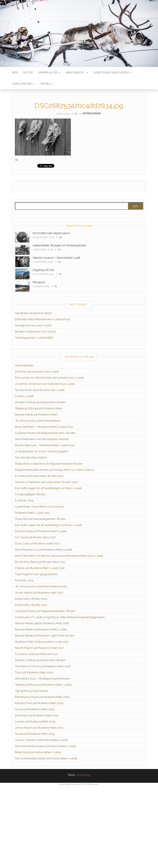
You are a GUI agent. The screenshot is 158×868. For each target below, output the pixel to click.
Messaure (39, 282)
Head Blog (83, 775)
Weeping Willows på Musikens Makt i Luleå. (43, 685)
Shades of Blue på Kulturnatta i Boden (40, 402)
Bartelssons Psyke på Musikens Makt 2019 (42, 697)
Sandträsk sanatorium (112, 73)
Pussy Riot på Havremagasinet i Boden (40, 519)
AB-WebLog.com (91, 784)
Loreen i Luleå (24, 396)
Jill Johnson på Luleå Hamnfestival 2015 (41, 586)
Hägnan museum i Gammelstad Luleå (56, 258)
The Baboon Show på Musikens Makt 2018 (43, 666)
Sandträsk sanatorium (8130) (33, 313)
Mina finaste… (77, 73)
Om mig (46, 84)
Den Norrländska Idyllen (31, 458)
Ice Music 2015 (24, 501)
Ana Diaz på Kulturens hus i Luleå (37, 372)
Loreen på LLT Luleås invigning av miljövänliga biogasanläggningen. (60, 617)
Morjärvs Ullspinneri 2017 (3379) (35, 332)
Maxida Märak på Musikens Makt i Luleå (41, 629)
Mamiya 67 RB (49, 73)
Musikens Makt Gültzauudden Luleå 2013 (42, 642)
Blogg (28, 73)
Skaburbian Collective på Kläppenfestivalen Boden (49, 464)
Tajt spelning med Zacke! (31, 691)
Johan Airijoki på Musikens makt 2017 (39, 593)
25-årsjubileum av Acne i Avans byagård (41, 451)
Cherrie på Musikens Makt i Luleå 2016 (40, 568)
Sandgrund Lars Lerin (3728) (33, 325)
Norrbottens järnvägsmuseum (51, 233)
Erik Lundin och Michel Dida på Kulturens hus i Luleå (49, 378)
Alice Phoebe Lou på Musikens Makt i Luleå (43, 550)
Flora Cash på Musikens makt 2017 (37, 544)
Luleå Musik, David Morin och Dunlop (39, 507)
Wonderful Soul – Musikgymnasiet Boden (42, 679)
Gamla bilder (23, 84)
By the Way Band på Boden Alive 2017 (40, 562)
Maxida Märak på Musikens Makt (36, 415)
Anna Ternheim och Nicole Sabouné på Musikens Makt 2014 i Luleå (59, 556)
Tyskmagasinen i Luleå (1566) (34, 338)
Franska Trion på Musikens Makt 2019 (39, 703)
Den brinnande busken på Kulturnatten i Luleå (45, 746)
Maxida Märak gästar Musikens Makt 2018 (42, 623)
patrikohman (92, 114)
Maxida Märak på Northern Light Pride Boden (45, 636)
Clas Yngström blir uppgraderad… (37, 574)
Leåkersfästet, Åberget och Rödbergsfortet (59, 245)
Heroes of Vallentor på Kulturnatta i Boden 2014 (46, 482)
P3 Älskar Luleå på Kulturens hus (36, 654)
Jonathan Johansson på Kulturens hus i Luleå (45, 384)
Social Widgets (66, 784)
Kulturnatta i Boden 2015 (31, 605)
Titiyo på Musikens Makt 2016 (34, 672)
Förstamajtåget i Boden (30, 494)
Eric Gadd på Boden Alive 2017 (35, 537)
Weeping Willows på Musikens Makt (39, 408)
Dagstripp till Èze (43, 270)
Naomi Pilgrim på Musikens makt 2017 (39, 648)
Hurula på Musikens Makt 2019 (35, 709)
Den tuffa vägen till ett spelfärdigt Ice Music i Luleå (48, 488)
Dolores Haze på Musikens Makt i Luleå (41, 531)
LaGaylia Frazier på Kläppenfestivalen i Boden (45, 433)
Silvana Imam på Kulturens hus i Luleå (40, 390)
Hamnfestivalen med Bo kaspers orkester (42, 439)
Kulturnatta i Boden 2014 (31, 599)
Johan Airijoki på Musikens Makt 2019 (39, 728)
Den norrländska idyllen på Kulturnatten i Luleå (46, 758)
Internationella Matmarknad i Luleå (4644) (42, 319)
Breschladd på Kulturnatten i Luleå (38, 752)
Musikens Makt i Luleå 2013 (32, 513)
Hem (15, 73)
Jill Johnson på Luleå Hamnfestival (38, 421)
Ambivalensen (24, 365)
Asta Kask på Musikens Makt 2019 (37, 715)
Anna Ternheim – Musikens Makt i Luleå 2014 (44, 427)
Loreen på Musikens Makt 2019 (35, 722)
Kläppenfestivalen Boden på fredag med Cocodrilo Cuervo (54, 470)
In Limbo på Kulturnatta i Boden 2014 (39, 476)
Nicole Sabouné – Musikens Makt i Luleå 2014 (45, 445)
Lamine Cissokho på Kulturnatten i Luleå (41, 740)
